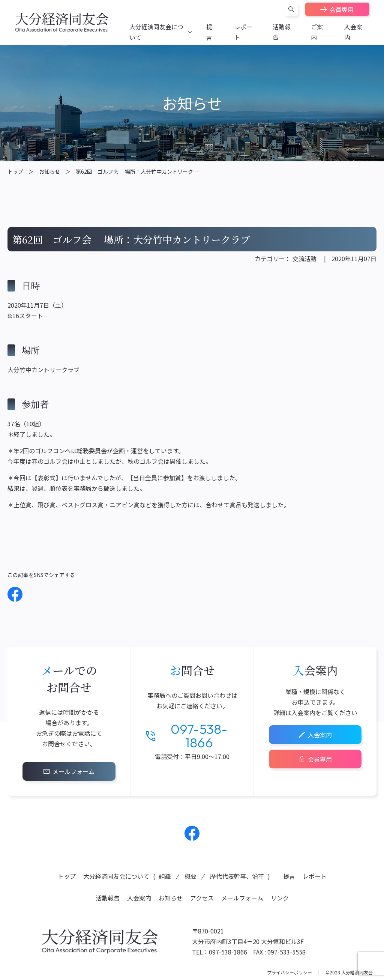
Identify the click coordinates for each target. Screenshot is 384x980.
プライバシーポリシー (289, 972)
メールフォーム (73, 771)
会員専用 (342, 9)
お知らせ (49, 171)
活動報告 (108, 898)
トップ (15, 171)
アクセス (202, 898)
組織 (165, 876)
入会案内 (320, 735)
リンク (280, 898)
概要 (190, 876)
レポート (315, 876)
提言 (289, 876)
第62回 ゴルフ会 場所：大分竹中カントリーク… (137, 171)
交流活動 (304, 259)
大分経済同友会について (116, 876)
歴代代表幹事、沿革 (237, 876)
